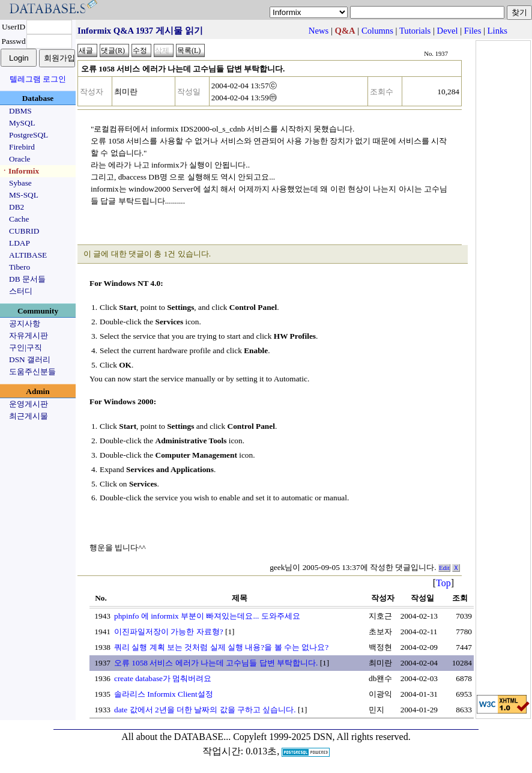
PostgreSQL (29, 135)
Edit (444, 568)
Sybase (20, 183)
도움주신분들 (32, 371)
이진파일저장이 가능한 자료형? (169, 632)
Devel (448, 31)
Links (497, 31)
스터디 (21, 291)
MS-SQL (24, 195)
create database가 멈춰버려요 (163, 678)
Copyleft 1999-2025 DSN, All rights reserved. (322, 737)
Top (443, 583)
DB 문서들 (27, 279)
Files (473, 31)
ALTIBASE (28, 255)
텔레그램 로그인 (38, 79)
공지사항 (25, 323)
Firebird (22, 147)
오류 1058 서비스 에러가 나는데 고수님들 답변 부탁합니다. (216, 663)
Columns (377, 31)
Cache (19, 219)
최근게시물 (29, 416)
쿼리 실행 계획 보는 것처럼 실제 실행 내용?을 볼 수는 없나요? (221, 647)
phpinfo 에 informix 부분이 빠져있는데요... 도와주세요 (207, 616)
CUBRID (24, 231)
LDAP (20, 243)
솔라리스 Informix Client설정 (164, 694)
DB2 (17, 207)
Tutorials (415, 31)
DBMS (20, 111)
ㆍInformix (20, 171)
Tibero (20, 267)
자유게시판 (29, 335)
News (319, 31)
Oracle (20, 159)
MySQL (22, 123)
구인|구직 (26, 347)
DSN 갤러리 (30, 359)
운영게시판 (29, 404)
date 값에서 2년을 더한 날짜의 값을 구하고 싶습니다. (205, 710)
